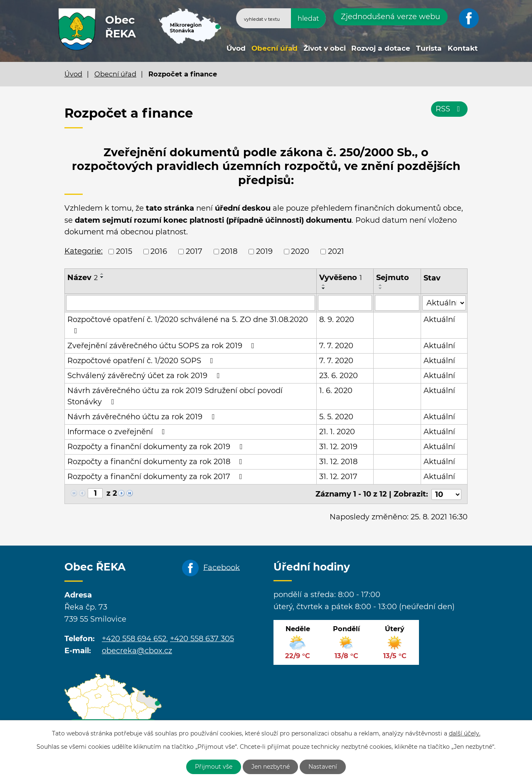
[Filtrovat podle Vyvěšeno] (345, 303)
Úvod (236, 48)
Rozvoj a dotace (381, 48)
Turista (429, 48)
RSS (449, 109)
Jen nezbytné (271, 767)
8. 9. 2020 (337, 320)
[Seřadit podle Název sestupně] (102, 277)
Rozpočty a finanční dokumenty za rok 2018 (156, 462)
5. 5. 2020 (336, 417)
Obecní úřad (275, 48)
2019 (264, 251)
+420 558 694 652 (134, 638)
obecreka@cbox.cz (137, 650)
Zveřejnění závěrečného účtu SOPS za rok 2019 (163, 346)
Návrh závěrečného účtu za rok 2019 (143, 417)
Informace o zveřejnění (118, 432)
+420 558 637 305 (202, 638)
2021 (336, 251)
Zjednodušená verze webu (390, 17)
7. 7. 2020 (336, 346)
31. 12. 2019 (338, 447)
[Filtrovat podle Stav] (444, 302)
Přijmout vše (214, 767)
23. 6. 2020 (339, 376)
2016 (159, 251)
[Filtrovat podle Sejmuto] (398, 303)
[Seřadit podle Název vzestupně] (102, 274)
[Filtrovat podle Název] (191, 303)
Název (83, 278)
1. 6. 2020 (336, 391)
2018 (229, 251)
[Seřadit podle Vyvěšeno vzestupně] (324, 285)
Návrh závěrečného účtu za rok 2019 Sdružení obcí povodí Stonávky (175, 396)
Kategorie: (84, 251)
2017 (194, 251)
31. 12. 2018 (338, 462)
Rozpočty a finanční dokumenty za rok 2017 (156, 477)
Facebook (222, 567)
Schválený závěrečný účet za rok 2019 (145, 376)
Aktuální (439, 320)
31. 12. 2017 (338, 477)
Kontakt (463, 48)
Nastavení (323, 767)
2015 (124, 251)
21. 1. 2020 (337, 432)
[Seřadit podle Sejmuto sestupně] (381, 288)
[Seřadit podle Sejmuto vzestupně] (381, 285)
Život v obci (325, 48)
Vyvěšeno (341, 278)
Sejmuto (393, 278)
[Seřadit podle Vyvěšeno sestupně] (324, 288)
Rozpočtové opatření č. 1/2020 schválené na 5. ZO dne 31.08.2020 (188, 325)
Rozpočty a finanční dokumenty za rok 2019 (156, 447)
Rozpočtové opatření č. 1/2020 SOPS (142, 361)
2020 (300, 251)
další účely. (465, 733)
